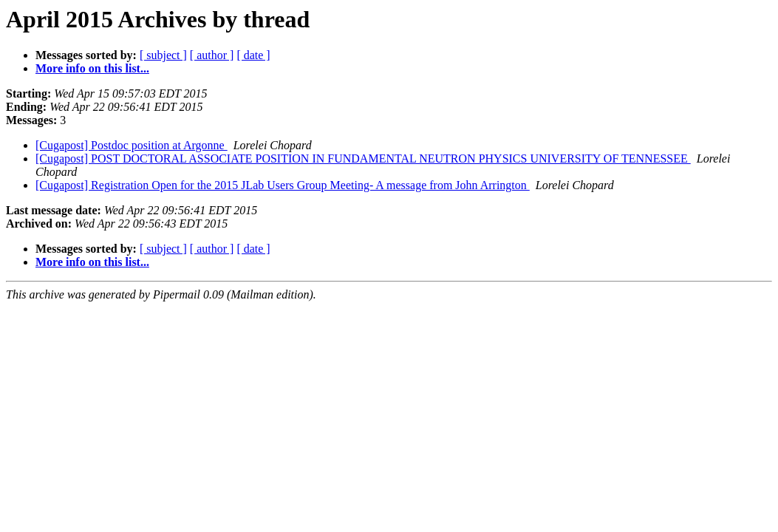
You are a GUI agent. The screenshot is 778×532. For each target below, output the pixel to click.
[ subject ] (163, 55)
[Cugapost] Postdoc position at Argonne (132, 145)
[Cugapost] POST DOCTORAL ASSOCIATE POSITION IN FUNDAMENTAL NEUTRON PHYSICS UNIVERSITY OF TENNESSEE (363, 158)
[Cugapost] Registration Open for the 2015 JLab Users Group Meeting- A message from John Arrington (283, 185)
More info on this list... (92, 68)
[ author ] (212, 55)
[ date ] (253, 55)
